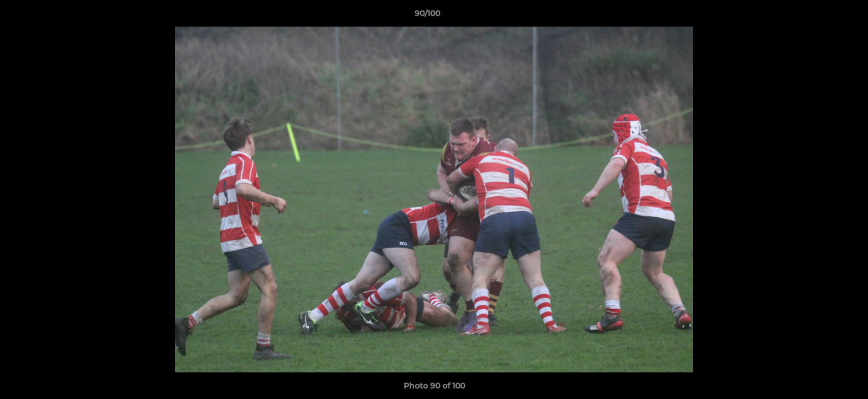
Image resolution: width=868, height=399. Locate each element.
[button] (821, 16)
